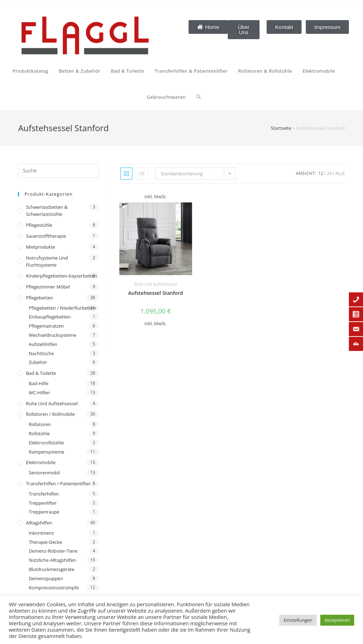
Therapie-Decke (45, 542)
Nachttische (41, 353)
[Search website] (116, 97)
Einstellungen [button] (298, 620)
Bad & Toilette (41, 373)
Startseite (281, 128)
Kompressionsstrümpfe (54, 588)
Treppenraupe (44, 512)
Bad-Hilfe (38, 383)
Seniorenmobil (44, 473)
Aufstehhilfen (43, 344)
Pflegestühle (39, 225)
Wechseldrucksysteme (52, 335)
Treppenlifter (43, 503)
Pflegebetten (39, 298)
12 (321, 173)
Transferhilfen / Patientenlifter (58, 484)
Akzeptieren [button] (337, 620)
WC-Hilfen (39, 393)
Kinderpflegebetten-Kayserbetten (61, 276)
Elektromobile (41, 462)
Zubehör (38, 362)
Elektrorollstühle (46, 443)
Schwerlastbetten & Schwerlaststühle (47, 211)
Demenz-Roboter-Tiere (53, 551)
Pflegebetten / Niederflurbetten (62, 308)
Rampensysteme (46, 452)
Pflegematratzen (46, 326)
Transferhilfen (44, 494)
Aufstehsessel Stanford (156, 293)
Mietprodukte (40, 247)
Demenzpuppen (46, 578)
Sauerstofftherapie (46, 236)
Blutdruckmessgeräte (51, 569)
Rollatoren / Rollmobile (50, 414)
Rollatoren (40, 424)
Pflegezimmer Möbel (48, 287)
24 (329, 173)
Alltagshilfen (39, 523)
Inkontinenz (41, 533)
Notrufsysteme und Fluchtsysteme (47, 262)
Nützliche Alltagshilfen (52, 560)
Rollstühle (39, 433)
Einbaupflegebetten (50, 317)
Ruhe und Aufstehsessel (52, 403)
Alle (340, 173)
